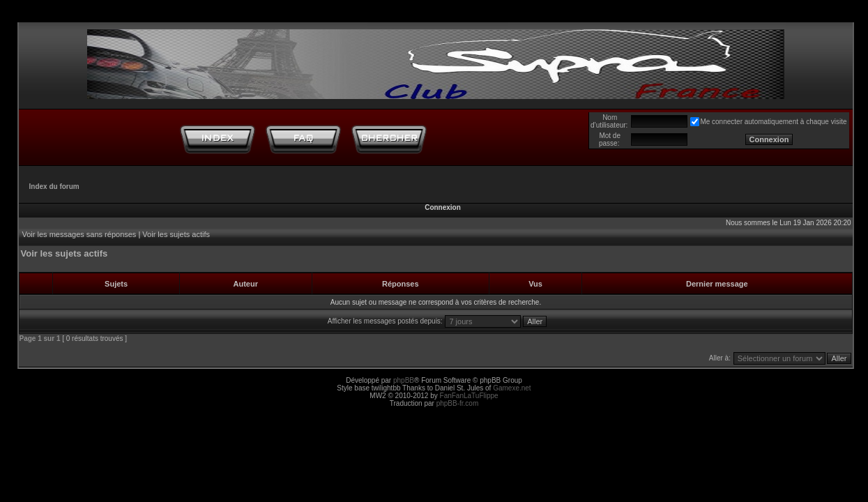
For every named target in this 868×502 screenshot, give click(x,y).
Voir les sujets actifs (176, 234)
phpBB (404, 380)
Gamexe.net (512, 388)
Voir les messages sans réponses (79, 234)
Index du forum (54, 187)
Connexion (443, 207)
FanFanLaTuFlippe (469, 396)
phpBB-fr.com (458, 403)
